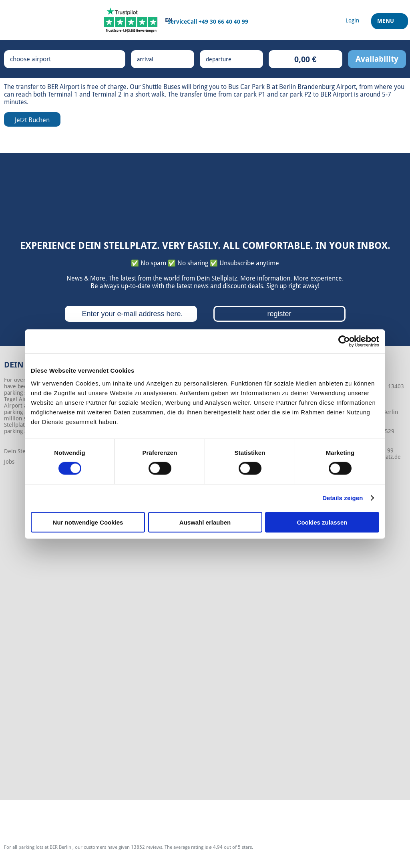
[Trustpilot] (131, 20)
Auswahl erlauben (205, 522)
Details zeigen (343, 498)
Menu (387, 24)
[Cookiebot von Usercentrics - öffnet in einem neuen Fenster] (344, 341)
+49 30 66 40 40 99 (223, 22)
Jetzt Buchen (32, 120)
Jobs (9, 462)
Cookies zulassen (322, 522)
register (279, 314)
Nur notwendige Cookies (88, 522)
